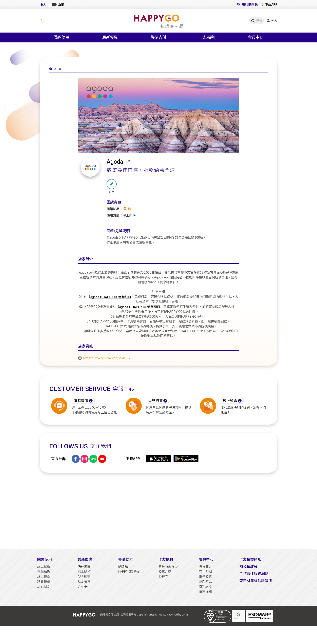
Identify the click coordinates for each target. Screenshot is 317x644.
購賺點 (123, 567)
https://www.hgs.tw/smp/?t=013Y (107, 358)
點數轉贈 (44, 582)
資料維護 (205, 587)
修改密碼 (205, 582)
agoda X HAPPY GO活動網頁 (111, 297)
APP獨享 (84, 577)
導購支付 (125, 559)
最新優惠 (85, 559)
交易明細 (205, 572)
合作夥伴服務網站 (254, 574)
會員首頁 (205, 567)
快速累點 (84, 567)
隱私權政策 (248, 567)
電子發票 (205, 577)
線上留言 (230, 401)
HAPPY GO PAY (129, 572)
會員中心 (206, 559)
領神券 (163, 577)
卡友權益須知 (250, 559)
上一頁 (55, 69)
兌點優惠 (84, 582)
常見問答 (155, 401)
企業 (61, 5)
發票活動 (165, 572)
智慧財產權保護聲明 (256, 581)
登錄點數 (44, 572)
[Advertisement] (158, 511)
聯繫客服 (81, 401)
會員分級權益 (168, 567)
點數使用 (44, 559)
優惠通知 (205, 592)
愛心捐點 (44, 587)
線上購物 (84, 572)
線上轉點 (44, 577)
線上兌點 (44, 567)
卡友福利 (166, 559)
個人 (43, 5)
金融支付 (84, 587)
